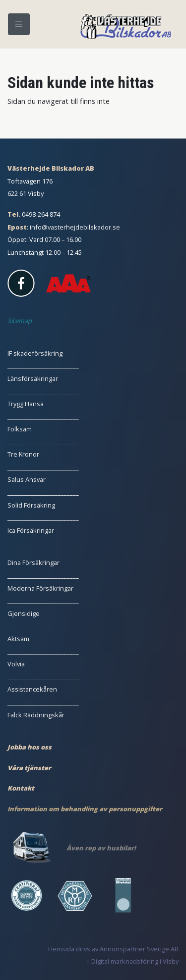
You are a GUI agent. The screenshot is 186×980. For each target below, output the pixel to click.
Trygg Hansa (26, 404)
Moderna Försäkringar (40, 588)
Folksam (20, 429)
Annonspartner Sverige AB (139, 949)
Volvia (16, 664)
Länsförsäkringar (33, 378)
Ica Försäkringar (31, 530)
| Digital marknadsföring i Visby (132, 961)
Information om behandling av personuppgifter (85, 809)
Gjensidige (24, 613)
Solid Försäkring (31, 505)
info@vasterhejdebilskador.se (75, 227)
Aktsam (18, 639)
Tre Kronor (23, 454)
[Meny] (19, 24)
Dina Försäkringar (33, 562)
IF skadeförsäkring (35, 353)
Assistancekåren (32, 689)
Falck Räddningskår (36, 715)
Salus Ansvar (27, 479)
